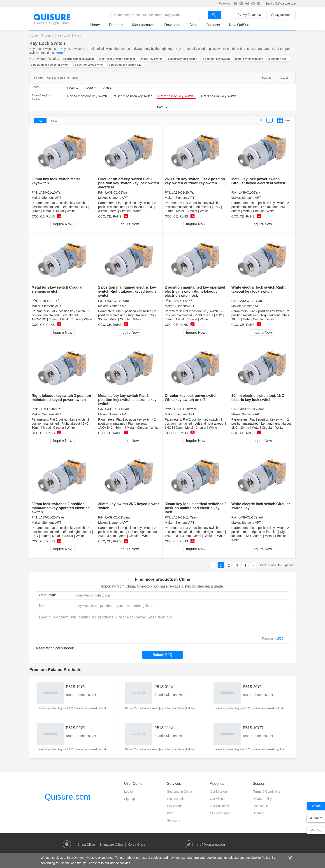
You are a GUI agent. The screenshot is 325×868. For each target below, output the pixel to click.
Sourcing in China (180, 792)
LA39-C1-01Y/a (116, 192)
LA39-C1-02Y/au (50, 409)
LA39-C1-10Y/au (117, 301)
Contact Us (261, 806)
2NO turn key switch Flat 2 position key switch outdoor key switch (195, 181)
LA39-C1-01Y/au (183, 301)
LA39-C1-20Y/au (250, 301)
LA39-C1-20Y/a (183, 192)
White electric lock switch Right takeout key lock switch (258, 289)
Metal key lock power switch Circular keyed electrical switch (258, 181)
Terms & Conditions (266, 792)
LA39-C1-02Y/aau (118, 517)
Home (95, 25)
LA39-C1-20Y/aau (51, 517)
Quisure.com (67, 797)
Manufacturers (144, 25)
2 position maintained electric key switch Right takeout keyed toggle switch (127, 291)
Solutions (174, 820)
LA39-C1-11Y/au (117, 409)
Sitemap (259, 813)
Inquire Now (62, 224)
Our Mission (218, 792)
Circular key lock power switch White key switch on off (191, 398)
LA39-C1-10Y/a (50, 192)
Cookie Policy (260, 858)
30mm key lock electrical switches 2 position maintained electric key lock (196, 508)
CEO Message (220, 813)
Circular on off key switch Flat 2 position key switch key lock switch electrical (129, 183)
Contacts (213, 25)
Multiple (267, 78)
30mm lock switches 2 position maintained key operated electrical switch (61, 508)
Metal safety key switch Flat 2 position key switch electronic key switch (127, 400)
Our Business (219, 806)
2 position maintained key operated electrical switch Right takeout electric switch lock (195, 291)
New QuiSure (240, 25)
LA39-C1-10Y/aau (184, 409)
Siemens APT (52, 198)
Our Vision (217, 799)
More (59, 53)
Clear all (283, 78)
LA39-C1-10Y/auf (251, 517)
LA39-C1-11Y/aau (184, 517)
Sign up (129, 799)
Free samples (177, 799)
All (40, 121)
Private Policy (262, 799)
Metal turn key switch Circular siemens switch (57, 289)
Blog (193, 25)
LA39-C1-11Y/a (50, 301)
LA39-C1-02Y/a (249, 192)
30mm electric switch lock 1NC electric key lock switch (258, 398)
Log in (128, 792)
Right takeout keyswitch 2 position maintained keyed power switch (61, 398)
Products (116, 25)
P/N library (174, 806)
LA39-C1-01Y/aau (251, 409)
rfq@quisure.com (285, 4)
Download (172, 25)
